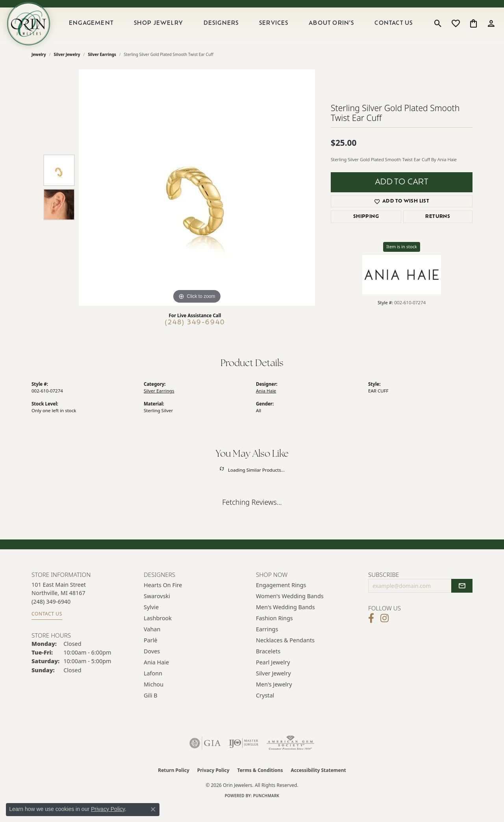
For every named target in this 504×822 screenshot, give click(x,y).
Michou (154, 699)
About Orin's (336, 31)
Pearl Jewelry (273, 677)
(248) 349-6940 (195, 338)
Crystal (265, 710)
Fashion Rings (274, 633)
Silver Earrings (102, 69)
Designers (231, 31)
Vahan (152, 644)
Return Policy (174, 785)
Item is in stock (402, 262)
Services (281, 31)
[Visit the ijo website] (244, 758)
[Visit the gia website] (205, 758)
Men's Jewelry (274, 699)
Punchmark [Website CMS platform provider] (266, 811)
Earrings (267, 644)
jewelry (39, 69)
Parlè (151, 655)
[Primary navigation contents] (250, 31)
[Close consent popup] (153, 809)
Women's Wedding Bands (290, 611)
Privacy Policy (213, 785)
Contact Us (396, 31)
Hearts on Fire (163, 600)
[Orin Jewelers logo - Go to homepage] (39, 31)
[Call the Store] (51, 616)
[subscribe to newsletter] (462, 601)
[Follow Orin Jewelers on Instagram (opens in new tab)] (384, 634)
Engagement (106, 31)
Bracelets (268, 666)
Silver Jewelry (67, 69)
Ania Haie (266, 406)
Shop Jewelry (171, 31)
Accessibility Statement (318, 785)
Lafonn (153, 688)
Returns (438, 232)
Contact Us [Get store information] (47, 629)
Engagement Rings (281, 600)
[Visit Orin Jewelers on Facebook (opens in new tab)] (371, 634)
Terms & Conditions (260, 785)
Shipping (366, 232)
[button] (438, 31)
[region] (197, 203)
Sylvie (151, 622)
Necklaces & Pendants (285, 655)
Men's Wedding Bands (285, 622)
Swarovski (157, 611)
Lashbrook (158, 633)
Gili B (151, 710)
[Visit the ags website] (290, 758)
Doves (152, 666)
